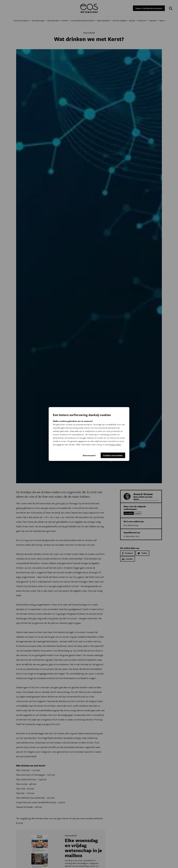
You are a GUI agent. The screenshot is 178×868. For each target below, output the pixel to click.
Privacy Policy (115, 444)
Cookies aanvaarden (113, 455)
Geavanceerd (89, 455)
